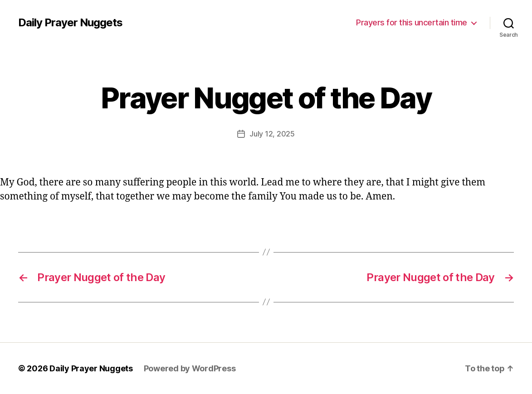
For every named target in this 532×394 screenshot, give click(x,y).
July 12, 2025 (272, 134)
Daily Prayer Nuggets (70, 23)
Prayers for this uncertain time (412, 22)
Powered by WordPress (190, 368)
